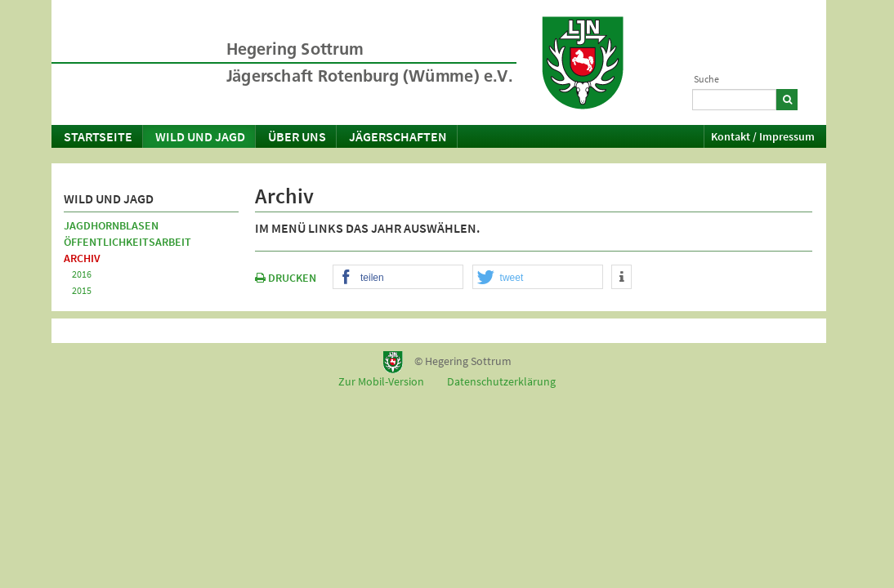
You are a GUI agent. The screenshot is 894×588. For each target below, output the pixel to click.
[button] (398, 278)
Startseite (98, 136)
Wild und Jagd (200, 136)
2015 (82, 290)
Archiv (82, 258)
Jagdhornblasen (111, 225)
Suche (706, 79)
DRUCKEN (286, 278)
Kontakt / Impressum (763, 136)
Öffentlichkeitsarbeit (127, 242)
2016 (82, 274)
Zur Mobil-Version (381, 381)
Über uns (297, 136)
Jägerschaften (398, 136)
